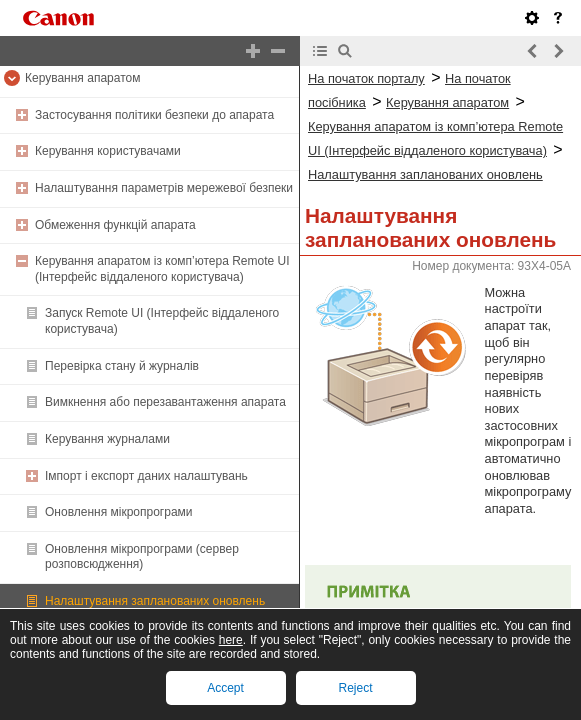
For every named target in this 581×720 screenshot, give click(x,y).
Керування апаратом (82, 78)
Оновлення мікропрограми (119, 512)
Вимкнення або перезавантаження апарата (165, 402)
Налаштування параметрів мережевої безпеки (164, 188)
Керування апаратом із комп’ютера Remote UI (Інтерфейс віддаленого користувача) (162, 269)
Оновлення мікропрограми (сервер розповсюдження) (142, 557)
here (231, 640)
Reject (355, 688)
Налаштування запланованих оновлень (155, 601)
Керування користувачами (108, 151)
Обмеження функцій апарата (115, 225)
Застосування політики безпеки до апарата (154, 115)
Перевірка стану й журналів (122, 366)
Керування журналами (107, 439)
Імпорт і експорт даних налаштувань (146, 476)
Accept (225, 688)
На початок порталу (366, 78)
